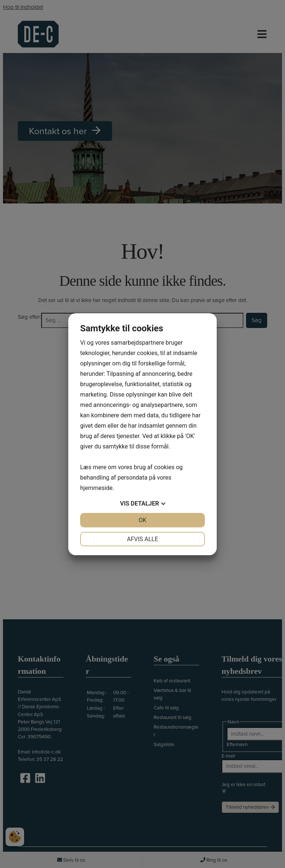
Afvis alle (142, 539)
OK (142, 520)
